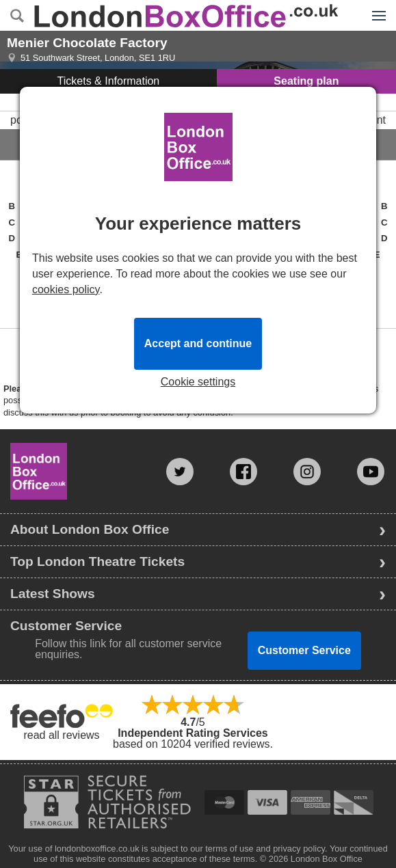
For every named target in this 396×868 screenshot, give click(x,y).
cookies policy (66, 289)
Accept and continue (198, 343)
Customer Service (304, 650)
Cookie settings (198, 382)
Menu (375, 8)
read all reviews (61, 735)
